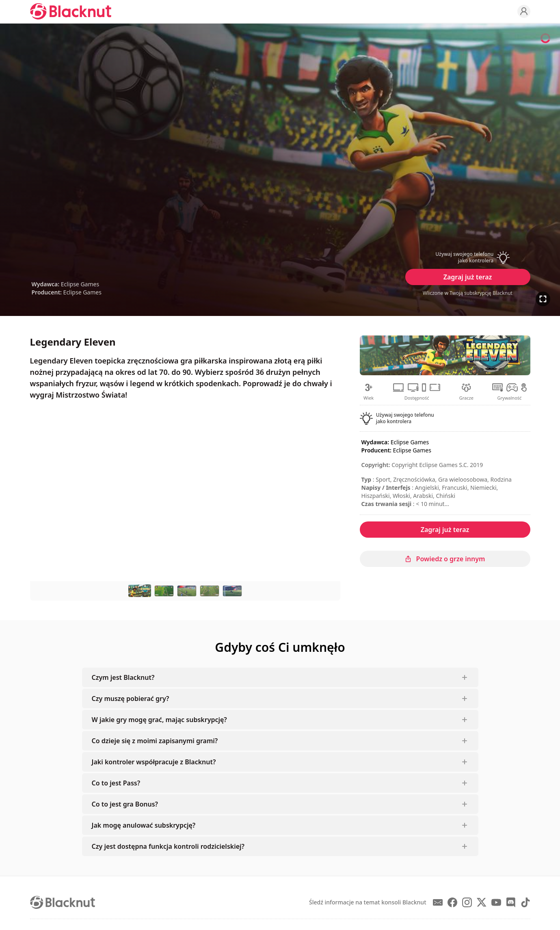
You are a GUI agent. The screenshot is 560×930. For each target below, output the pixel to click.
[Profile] (524, 11)
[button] (468, 257)
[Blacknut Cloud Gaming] (71, 11)
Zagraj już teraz (468, 277)
